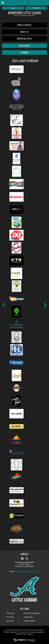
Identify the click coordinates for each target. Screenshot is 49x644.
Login (13, 8)
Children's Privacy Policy (24, 634)
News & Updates (25, 25)
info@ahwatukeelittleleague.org (27, 571)
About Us (24, 32)
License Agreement (37, 632)
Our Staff (10, 617)
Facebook (10, 613)
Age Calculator (30, 621)
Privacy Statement (10, 632)
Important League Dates (32, 613)
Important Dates (25, 39)
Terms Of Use (23, 632)
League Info (28, 617)
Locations (10, 621)
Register (36, 8)
